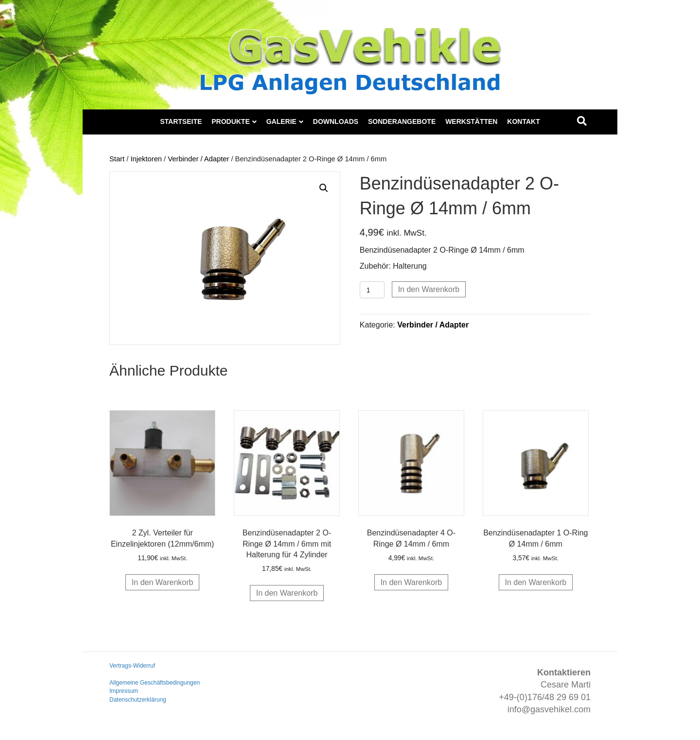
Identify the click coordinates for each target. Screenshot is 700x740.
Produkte (231, 121)
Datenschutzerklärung (138, 700)
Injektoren (146, 159)
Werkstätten (471, 121)
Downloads (336, 121)
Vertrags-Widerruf (132, 666)
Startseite (181, 121)
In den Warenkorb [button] (163, 582)
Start (117, 159)
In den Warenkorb (429, 289)
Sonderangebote (402, 121)
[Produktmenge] (372, 290)
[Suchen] (582, 121)
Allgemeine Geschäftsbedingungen (155, 683)
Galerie (281, 121)
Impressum (124, 691)
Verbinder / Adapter (198, 159)
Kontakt (523, 121)
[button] (324, 188)
